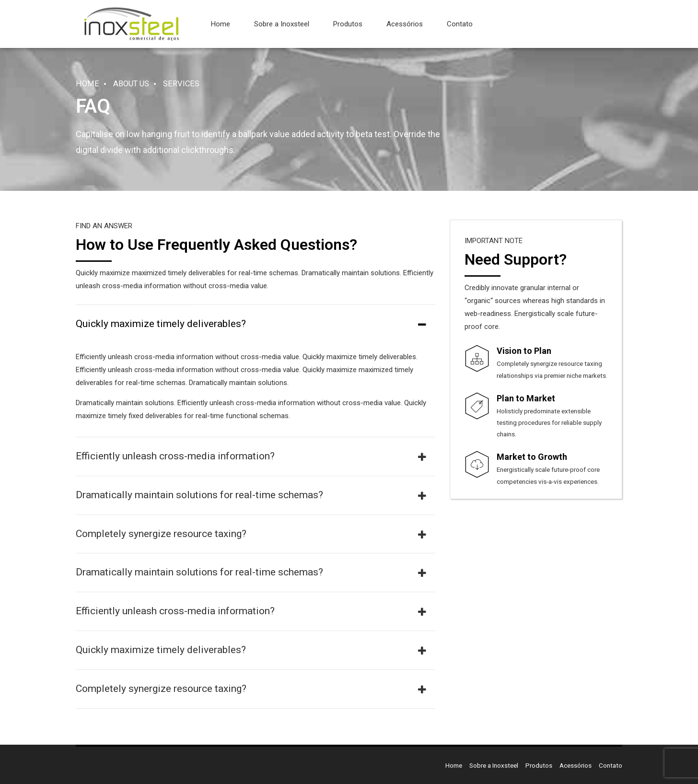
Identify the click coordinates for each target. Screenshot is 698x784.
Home (221, 24)
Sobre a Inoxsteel (282, 24)
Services (181, 84)
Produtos (348, 24)
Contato (460, 24)
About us (131, 84)
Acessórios (405, 24)
